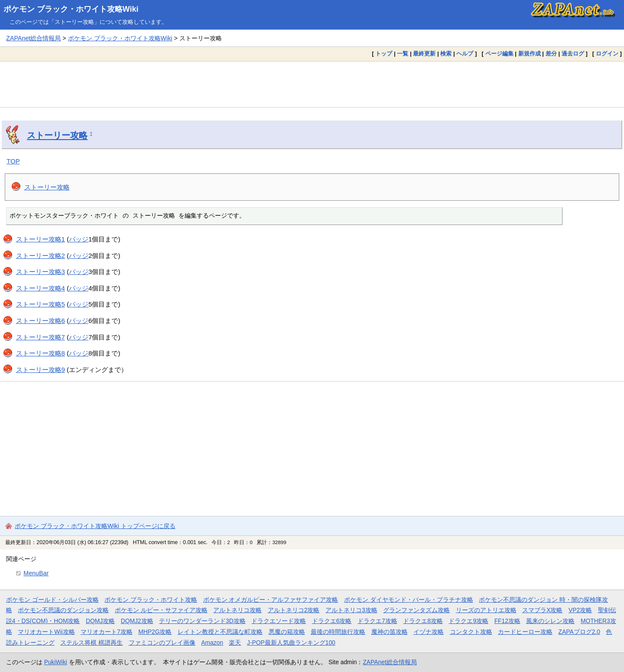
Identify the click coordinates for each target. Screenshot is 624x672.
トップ (384, 54)
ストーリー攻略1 (41, 239)
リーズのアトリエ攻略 (486, 610)
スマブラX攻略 (542, 610)
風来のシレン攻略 (550, 621)
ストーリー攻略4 (41, 288)
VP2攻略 (580, 610)
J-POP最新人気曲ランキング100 (291, 643)
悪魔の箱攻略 (287, 632)
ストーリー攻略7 (41, 337)
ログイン (607, 54)
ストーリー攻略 (57, 135)
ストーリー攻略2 (41, 256)
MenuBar (36, 573)
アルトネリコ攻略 (237, 610)
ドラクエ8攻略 (423, 621)
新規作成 (530, 54)
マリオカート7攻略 (107, 632)
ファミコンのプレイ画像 (162, 643)
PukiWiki (56, 662)
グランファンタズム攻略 (416, 610)
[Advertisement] (312, 84)
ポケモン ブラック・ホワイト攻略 (151, 600)
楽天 (235, 643)
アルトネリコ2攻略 (294, 610)
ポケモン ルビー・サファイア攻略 (161, 610)
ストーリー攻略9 (41, 370)
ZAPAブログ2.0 (579, 632)
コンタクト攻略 (471, 632)
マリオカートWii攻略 (46, 632)
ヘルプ (465, 54)
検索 (446, 54)
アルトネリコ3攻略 (351, 610)
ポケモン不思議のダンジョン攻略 (63, 610)
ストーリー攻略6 (41, 321)
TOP (13, 161)
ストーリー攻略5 (41, 304)
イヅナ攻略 (429, 632)
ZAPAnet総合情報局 (33, 38)
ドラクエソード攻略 (279, 621)
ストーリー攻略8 (41, 353)
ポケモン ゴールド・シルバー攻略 (52, 600)
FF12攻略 (507, 621)
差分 (551, 54)
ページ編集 (499, 54)
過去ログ (573, 54)
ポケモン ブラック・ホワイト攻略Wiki (71, 9)
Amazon (212, 643)
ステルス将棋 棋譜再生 (91, 643)
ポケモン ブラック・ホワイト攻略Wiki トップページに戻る (95, 526)
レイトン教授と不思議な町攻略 (220, 632)
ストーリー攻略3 (41, 272)
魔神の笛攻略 (390, 632)
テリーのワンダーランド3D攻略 (202, 621)
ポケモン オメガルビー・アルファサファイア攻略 (271, 600)
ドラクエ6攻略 (332, 621)
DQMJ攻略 (100, 621)
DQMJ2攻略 (137, 621)
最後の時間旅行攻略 (338, 632)
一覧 (403, 54)
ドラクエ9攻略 (468, 621)
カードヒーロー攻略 (525, 632)
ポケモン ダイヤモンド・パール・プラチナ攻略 (409, 600)
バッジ (79, 239)
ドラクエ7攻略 (377, 621)
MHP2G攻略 (155, 632)
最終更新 (424, 54)
